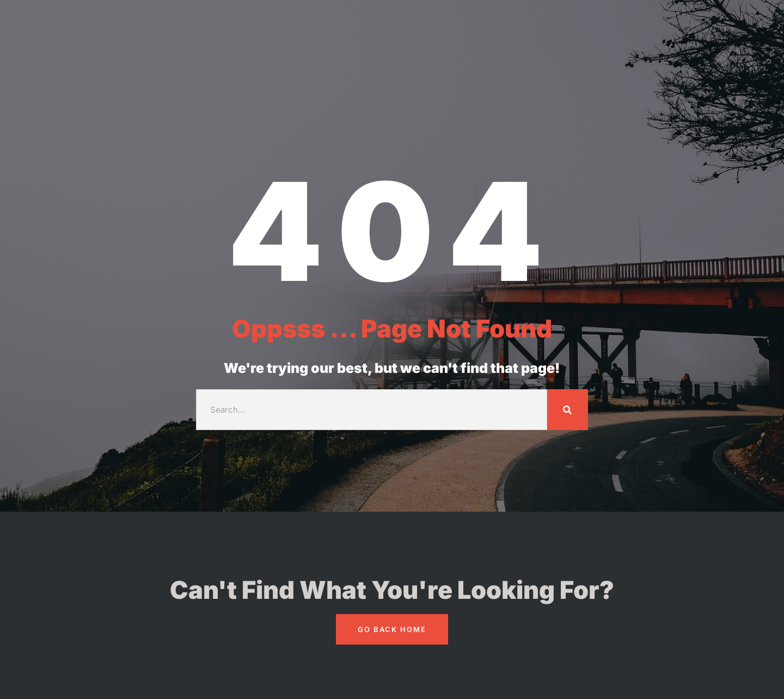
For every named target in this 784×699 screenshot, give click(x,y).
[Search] (568, 410)
